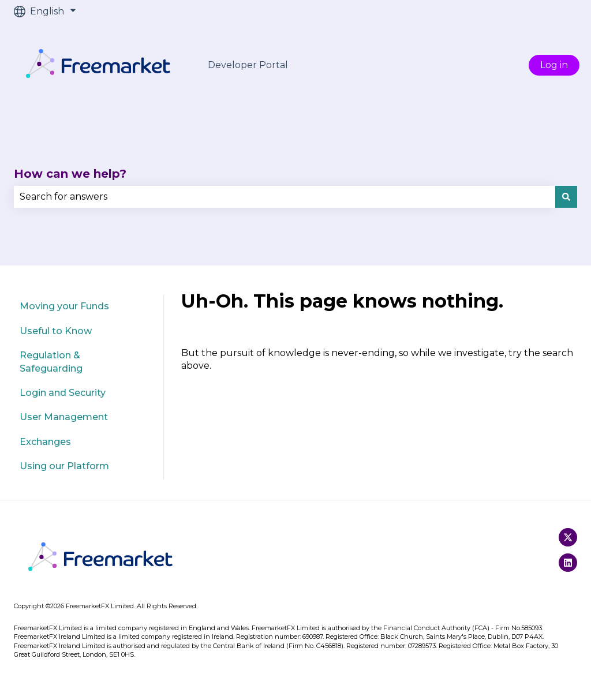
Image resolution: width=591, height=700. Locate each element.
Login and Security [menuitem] (63, 393)
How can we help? (70, 174)
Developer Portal (248, 65)
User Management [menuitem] (64, 417)
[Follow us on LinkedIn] (568, 563)
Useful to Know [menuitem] (56, 331)
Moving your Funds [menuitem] (64, 306)
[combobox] (285, 197)
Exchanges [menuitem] (45, 442)
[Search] (566, 197)
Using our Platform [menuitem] (64, 466)
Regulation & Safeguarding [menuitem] (51, 362)
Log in (554, 65)
